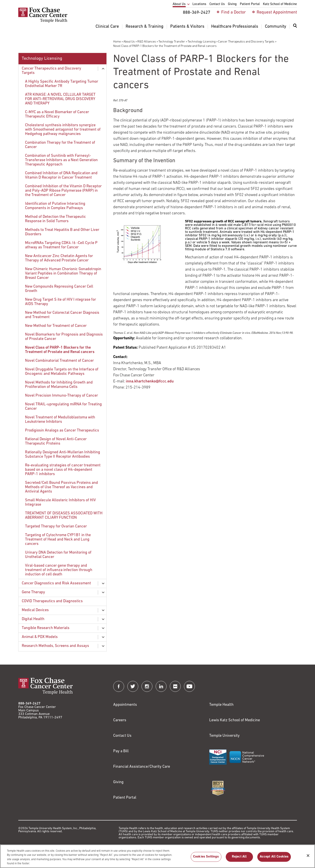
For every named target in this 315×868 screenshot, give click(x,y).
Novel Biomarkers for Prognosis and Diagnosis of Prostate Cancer (64, 337)
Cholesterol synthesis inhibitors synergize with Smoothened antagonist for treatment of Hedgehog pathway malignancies (63, 130)
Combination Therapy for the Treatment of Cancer (60, 145)
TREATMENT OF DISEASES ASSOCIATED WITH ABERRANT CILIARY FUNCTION (64, 516)
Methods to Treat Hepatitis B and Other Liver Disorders (62, 232)
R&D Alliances (147, 42)
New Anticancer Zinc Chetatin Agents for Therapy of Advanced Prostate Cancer (59, 258)
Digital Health (33, 619)
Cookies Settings (206, 859)
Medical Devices (35, 610)
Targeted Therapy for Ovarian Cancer (56, 526)
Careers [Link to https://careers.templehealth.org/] (120, 720)
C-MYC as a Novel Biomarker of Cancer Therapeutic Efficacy (57, 114)
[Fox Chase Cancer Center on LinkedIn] (161, 686)
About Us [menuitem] (179, 4)
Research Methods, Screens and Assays (55, 646)
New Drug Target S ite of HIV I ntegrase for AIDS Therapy (61, 302)
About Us (129, 42)
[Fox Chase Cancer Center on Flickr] (175, 686)
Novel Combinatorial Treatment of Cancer (59, 361)
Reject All (239, 859)
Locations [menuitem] (199, 4)
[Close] (308, 858)
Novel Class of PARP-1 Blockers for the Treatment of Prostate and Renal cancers (60, 350)
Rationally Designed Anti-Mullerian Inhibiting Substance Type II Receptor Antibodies (63, 454)
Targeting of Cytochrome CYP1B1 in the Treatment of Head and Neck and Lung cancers (58, 540)
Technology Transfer (172, 42)
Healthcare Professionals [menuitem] (235, 27)
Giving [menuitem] (232, 4)
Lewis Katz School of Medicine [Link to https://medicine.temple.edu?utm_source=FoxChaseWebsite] (235, 720)
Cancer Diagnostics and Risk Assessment (56, 583)
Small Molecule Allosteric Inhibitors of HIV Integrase (60, 502)
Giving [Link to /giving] (118, 782)
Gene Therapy (33, 592)
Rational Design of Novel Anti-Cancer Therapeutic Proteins (56, 441)
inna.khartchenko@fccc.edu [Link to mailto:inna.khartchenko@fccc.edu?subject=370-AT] (150, 381)
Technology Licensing (202, 42)
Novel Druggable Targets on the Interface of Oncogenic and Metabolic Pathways (62, 372)
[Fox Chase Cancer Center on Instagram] (147, 686)
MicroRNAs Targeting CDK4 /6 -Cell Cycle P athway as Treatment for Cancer (61, 245)
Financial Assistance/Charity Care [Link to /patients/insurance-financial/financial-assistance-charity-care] (142, 767)
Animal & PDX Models (40, 637)
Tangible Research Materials (46, 628)
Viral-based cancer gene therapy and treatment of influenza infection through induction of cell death (59, 570)
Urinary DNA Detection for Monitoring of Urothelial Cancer (58, 555)
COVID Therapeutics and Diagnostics (52, 601)
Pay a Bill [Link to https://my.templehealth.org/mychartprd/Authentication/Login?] (121, 751)
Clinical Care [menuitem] (107, 27)
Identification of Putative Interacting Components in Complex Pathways (55, 206)
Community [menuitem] (276, 27)
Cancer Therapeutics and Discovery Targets (246, 42)
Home (117, 42)
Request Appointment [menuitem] (277, 12)
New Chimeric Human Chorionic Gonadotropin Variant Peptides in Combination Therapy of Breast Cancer (63, 274)
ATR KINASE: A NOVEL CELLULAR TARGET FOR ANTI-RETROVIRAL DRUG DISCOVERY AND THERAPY (60, 99)
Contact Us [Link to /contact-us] (122, 736)
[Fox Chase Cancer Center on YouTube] (189, 686)
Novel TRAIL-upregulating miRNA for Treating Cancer (63, 407)
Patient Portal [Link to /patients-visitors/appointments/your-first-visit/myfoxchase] (125, 798)
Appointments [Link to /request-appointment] (125, 705)
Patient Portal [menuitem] (250, 4)
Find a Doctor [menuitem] (233, 12)
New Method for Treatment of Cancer (56, 326)
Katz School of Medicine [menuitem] (280, 4)
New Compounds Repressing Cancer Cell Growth (59, 289)
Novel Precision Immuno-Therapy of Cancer (61, 396)
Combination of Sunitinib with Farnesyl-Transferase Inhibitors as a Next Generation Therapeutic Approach (61, 160)
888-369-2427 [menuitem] (197, 13)
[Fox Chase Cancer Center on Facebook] (119, 686)
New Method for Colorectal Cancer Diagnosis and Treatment (62, 315)
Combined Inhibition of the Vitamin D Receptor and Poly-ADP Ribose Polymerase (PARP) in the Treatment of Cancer (63, 191)
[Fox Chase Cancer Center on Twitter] (133, 686)
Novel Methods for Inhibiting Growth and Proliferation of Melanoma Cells (59, 385)
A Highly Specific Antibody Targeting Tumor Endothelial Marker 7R (62, 84)
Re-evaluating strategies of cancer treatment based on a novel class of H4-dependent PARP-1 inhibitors (63, 470)
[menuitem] (295, 28)
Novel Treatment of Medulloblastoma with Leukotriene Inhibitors (60, 420)
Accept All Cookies (274, 859)
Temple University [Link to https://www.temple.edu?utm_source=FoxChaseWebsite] (224, 736)
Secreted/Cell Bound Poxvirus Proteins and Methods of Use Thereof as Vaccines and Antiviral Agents (61, 487)
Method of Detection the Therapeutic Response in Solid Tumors (56, 219)
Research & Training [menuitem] (145, 27)
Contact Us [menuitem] (217, 4)
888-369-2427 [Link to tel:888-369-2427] (29, 704)
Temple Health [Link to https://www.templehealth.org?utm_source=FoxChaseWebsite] (221, 705)
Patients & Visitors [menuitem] (187, 27)
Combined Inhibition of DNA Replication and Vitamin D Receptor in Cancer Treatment (61, 175)
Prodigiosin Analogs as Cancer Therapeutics (62, 431)
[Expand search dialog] (295, 27)
